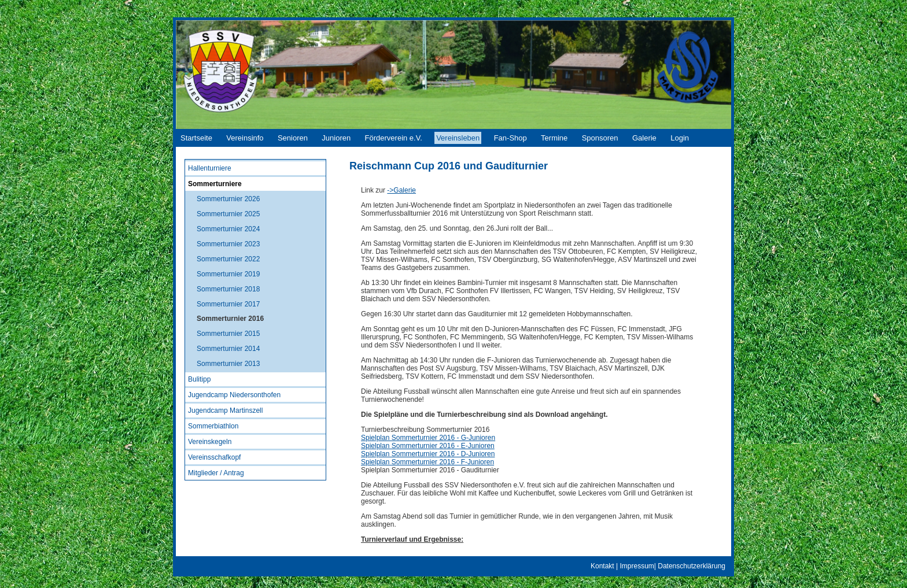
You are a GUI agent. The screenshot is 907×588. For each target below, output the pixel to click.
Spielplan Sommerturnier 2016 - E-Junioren (428, 446)
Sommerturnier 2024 (228, 229)
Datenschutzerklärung (692, 566)
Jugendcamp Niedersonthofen (234, 395)
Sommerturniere (215, 184)
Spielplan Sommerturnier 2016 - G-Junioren (428, 438)
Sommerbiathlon (213, 426)
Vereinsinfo (245, 138)
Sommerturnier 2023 (228, 244)
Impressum (637, 566)
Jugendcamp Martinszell (225, 411)
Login (680, 138)
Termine (554, 138)
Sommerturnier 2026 (228, 199)
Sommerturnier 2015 (228, 334)
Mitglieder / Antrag (216, 473)
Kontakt (602, 566)
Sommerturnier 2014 (228, 349)
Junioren (336, 138)
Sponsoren (600, 138)
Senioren (293, 138)
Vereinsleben (458, 138)
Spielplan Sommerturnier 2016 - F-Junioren (427, 462)
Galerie (644, 138)
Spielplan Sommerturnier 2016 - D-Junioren (428, 454)
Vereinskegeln (210, 442)
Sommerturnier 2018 (228, 289)
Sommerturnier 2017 (228, 304)
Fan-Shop (510, 138)
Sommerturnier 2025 (228, 214)
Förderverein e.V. (394, 138)
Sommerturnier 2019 (228, 274)
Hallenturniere (210, 168)
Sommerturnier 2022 (228, 259)
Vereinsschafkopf (214, 457)
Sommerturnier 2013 (228, 364)
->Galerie (401, 190)
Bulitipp (199, 379)
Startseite (196, 138)
